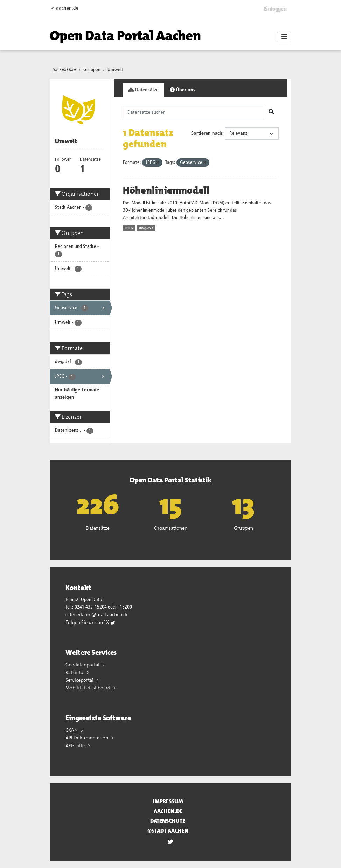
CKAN (72, 730)
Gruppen (92, 70)
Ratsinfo (75, 672)
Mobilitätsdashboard (88, 688)
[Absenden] (271, 112)
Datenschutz (168, 821)
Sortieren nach (207, 133)
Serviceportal (80, 680)
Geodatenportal (83, 665)
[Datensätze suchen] (194, 112)
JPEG (129, 228)
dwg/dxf (146, 228)
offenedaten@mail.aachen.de (97, 614)
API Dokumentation (87, 738)
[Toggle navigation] (284, 37)
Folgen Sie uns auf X (91, 622)
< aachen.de (65, 8)
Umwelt (115, 70)
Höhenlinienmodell (166, 190)
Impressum (168, 801)
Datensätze (143, 90)
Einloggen (275, 9)
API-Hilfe (76, 745)
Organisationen (171, 528)
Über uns (183, 90)
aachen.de (168, 811)
